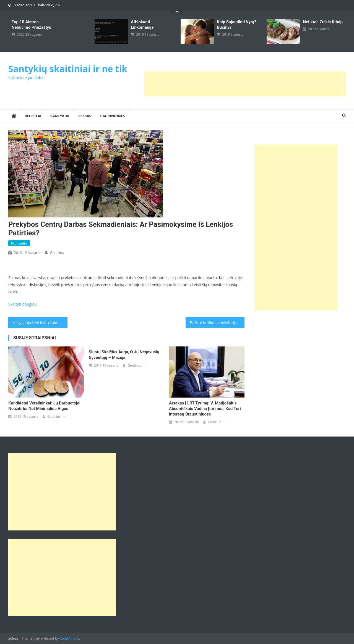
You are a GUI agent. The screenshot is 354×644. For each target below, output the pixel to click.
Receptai (33, 116)
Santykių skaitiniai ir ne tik (68, 69)
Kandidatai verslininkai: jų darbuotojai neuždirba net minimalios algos (44, 406)
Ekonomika (19, 243)
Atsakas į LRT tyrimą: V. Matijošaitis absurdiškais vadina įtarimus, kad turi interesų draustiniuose (205, 409)
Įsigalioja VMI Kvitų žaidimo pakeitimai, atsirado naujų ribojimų (41, 323)
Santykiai (60, 116)
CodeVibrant (69, 638)
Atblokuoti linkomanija (142, 25)
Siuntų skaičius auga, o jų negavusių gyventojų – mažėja (124, 355)
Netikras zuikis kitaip (323, 22)
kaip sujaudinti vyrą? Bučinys (237, 25)
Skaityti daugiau (23, 304)
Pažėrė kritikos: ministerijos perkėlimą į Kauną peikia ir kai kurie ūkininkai (217, 323)
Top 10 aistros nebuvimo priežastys (31, 25)
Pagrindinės (112, 116)
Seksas (85, 116)
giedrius (57, 253)
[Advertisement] (245, 84)
